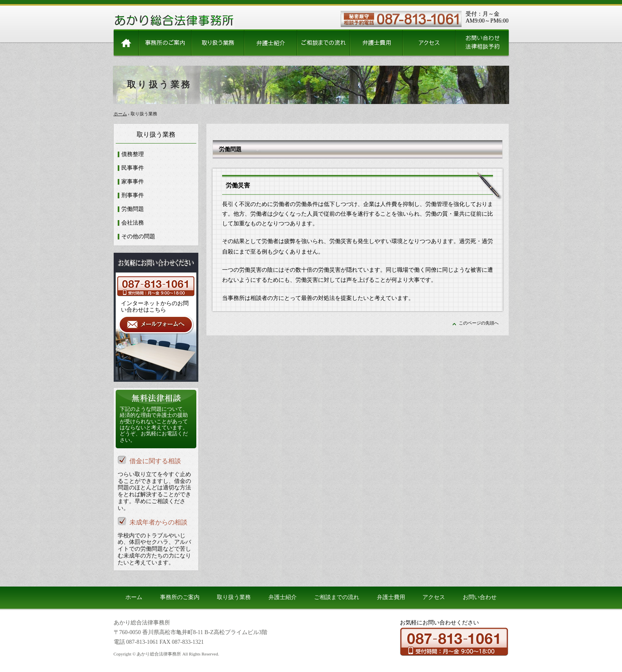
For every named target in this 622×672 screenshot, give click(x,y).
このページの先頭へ (479, 323)
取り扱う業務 (234, 597)
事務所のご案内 (180, 597)
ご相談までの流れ (337, 597)
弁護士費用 (391, 597)
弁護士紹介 (283, 597)
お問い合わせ (480, 597)
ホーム (120, 114)
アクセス (434, 597)
